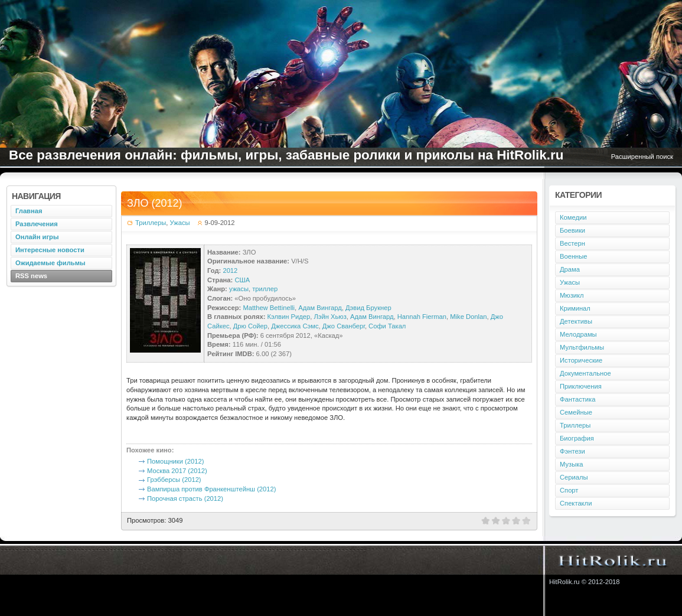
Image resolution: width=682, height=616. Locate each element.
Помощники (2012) (175, 461)
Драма (570, 269)
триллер (265, 289)
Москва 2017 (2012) (177, 471)
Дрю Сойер (250, 326)
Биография (577, 438)
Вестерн (572, 243)
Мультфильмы (582, 347)
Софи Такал (387, 326)
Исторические (581, 360)
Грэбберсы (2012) (174, 480)
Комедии (573, 217)
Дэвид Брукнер (368, 308)
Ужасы (180, 223)
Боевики (572, 230)
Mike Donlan (468, 317)
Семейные (576, 412)
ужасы (239, 289)
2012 (230, 270)
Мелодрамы (578, 334)
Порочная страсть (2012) (185, 498)
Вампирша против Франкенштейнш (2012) (211, 489)
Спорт (569, 490)
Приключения (581, 386)
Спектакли (576, 503)
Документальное (585, 373)
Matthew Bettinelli (269, 308)
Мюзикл (572, 295)
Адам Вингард (320, 308)
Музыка (572, 464)
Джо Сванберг (344, 326)
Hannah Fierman (422, 317)
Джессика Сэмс (295, 326)
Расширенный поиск (642, 157)
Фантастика (577, 399)
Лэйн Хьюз (330, 317)
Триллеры (151, 223)
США (242, 280)
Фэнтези (572, 451)
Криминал (575, 308)
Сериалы (574, 477)
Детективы (576, 321)
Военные (574, 256)
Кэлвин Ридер (289, 317)
